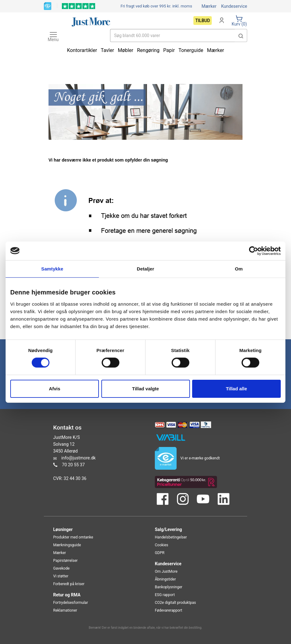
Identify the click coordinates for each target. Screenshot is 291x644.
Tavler (107, 50)
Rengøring (148, 50)
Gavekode (61, 568)
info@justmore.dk (78, 458)
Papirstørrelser (65, 561)
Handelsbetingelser (171, 537)
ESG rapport (165, 595)
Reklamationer (65, 610)
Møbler (126, 50)
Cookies (162, 545)
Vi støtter (61, 576)
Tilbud (203, 21)
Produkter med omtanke (73, 537)
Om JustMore (166, 571)
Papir (169, 50)
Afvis (55, 389)
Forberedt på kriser (69, 584)
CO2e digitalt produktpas (175, 603)
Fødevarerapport (169, 610)
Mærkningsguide (67, 545)
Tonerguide (191, 50)
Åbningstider (165, 579)
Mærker (209, 6)
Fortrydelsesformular (71, 603)
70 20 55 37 (73, 465)
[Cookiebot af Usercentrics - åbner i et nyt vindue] (254, 251)
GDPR (160, 553)
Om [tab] (239, 268)
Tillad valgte (145, 389)
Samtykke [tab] (52, 268)
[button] (241, 35)
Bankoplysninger (169, 587)
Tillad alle (236, 389)
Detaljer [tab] (145, 268)
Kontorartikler (82, 50)
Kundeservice (234, 6)
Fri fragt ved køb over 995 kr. (156, 6)
